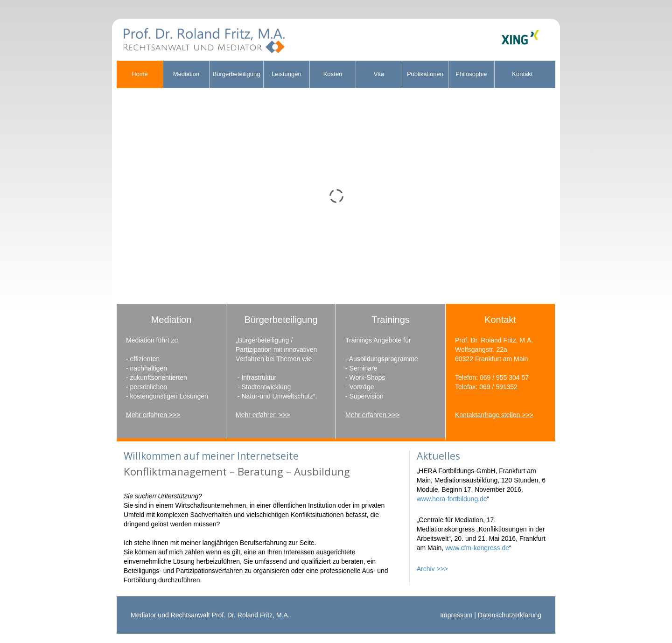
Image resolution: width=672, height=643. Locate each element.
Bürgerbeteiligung (237, 74)
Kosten (333, 74)
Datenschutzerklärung (510, 615)
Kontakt (522, 74)
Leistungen (287, 74)
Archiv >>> (432, 569)
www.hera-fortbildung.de (452, 499)
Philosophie (471, 74)
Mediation (186, 74)
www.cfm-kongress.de (477, 548)
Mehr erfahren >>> (153, 415)
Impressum (456, 615)
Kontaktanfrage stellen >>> (494, 415)
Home (140, 74)
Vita (379, 74)
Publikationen (425, 74)
